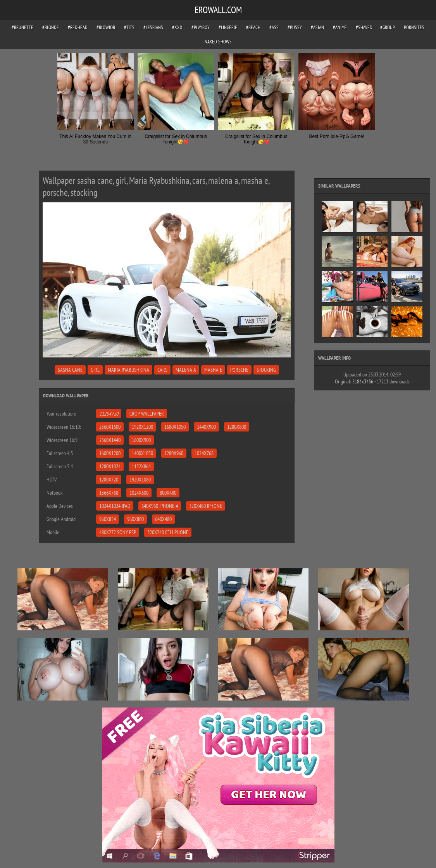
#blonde (51, 27)
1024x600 (139, 493)
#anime (340, 27)
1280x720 (109, 480)
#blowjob (106, 27)
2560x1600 (110, 427)
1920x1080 (140, 480)
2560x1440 (110, 440)
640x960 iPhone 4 (160, 506)
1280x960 (174, 453)
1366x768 (109, 493)
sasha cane (70, 370)
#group (388, 27)
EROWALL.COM (218, 10)
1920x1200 (142, 427)
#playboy (201, 27)
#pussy (295, 27)
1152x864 (141, 466)
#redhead (78, 27)
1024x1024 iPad (115, 506)
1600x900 (141, 440)
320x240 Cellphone (168, 532)
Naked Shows (218, 42)
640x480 (163, 519)
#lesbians (153, 27)
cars (162, 370)
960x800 (135, 519)
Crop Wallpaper (147, 414)
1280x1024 (110, 466)
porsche (239, 370)
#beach (253, 27)
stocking (266, 370)
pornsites (414, 27)
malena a (186, 370)
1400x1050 (142, 453)
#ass (274, 27)
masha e (213, 370)
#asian (317, 27)
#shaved (364, 27)
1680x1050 (175, 427)
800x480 (168, 493)
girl (95, 370)
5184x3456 (363, 381)
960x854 (108, 519)
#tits (129, 27)
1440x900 (206, 427)
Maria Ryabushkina (128, 370)
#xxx (177, 27)
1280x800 (237, 427)
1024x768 (204, 453)
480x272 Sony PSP (118, 532)
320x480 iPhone (206, 506)
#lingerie (228, 27)
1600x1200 (110, 453)
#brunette (22, 27)
